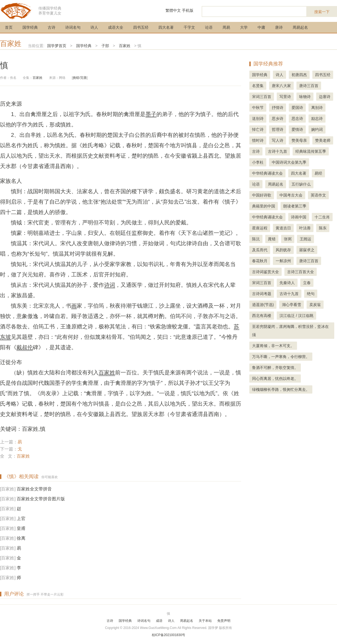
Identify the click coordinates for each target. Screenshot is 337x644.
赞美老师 (323, 140)
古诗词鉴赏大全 (265, 272)
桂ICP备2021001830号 (169, 635)
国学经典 (30, 27)
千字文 (189, 27)
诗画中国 (299, 217)
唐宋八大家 (281, 86)
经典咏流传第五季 (311, 151)
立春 (307, 283)
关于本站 (205, 621)
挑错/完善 (80, 78)
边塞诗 (325, 97)
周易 (226, 27)
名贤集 (258, 86)
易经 (318, 173)
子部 (105, 46)
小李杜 (258, 162)
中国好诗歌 (262, 195)
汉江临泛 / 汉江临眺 (296, 316)
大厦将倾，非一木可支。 (273, 346)
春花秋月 (260, 261)
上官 (21, 519)
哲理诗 (278, 129)
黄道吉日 (283, 228)
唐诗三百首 (309, 86)
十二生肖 (322, 217)
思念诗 (297, 119)
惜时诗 (258, 140)
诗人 (94, 27)
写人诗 (278, 140)
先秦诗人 (287, 283)
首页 (9, 27)
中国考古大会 (291, 195)
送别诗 (258, 119)
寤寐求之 (307, 250)
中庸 (261, 27)
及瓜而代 (260, 250)
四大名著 (166, 27)
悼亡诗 (258, 129)
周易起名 (300, 27)
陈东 (323, 228)
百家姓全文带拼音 (34, 489)
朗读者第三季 (295, 206)
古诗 (52, 27)
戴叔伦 (25, 347)
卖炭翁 (315, 305)
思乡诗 (278, 119)
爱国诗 (297, 108)
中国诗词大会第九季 (289, 162)
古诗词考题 (262, 294)
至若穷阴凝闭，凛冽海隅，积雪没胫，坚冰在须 (290, 331)
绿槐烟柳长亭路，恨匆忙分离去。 (281, 389)
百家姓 (11, 44)
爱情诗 (297, 129)
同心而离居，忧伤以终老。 (275, 379)
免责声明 (224, 621)
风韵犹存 (283, 250)
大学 (244, 27)
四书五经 (141, 27)
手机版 (188, 10)
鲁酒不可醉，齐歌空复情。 (275, 368)
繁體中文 (173, 10)
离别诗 (317, 108)
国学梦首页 (57, 46)
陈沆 (256, 239)
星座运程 (260, 228)
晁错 (272, 239)
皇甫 (21, 528)
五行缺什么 (301, 184)
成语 (159, 621)
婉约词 (317, 129)
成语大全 (116, 27)
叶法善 (305, 228)
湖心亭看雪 (292, 305)
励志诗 (317, 119)
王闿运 (305, 239)
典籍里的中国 (264, 206)
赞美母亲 (299, 140)
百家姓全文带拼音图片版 (41, 499)
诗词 (110, 285)
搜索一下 (322, 12)
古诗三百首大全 (301, 272)
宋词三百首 (262, 97)
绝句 (311, 294)
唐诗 (279, 27)
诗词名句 (73, 27)
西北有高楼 (262, 316)
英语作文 (318, 195)
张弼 (288, 239)
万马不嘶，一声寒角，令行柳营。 (281, 357)
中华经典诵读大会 (267, 173)
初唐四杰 (299, 75)
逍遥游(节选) (263, 305)
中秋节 (258, 108)
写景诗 (285, 97)
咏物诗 (305, 97)
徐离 (21, 538)
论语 (209, 27)
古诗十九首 (278, 151)
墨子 (151, 114)
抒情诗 (278, 108)
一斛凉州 (283, 261)
